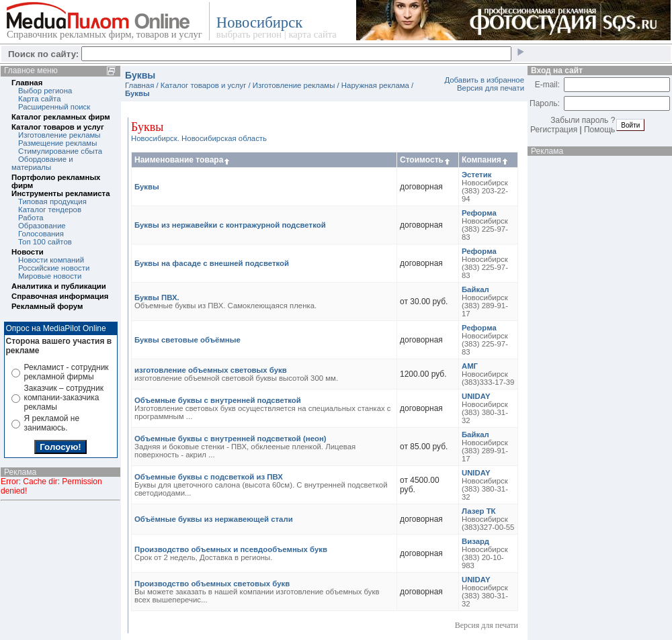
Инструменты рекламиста (60, 193)
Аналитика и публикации (59, 286)
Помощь (599, 130)
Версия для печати (491, 88)
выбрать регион (249, 34)
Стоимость (426, 160)
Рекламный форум (47, 306)
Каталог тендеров (50, 210)
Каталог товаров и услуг (58, 127)
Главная (27, 83)
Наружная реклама (375, 85)
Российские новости (54, 268)
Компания (486, 160)
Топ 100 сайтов (45, 242)
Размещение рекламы (57, 143)
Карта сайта (39, 99)
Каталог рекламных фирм (61, 117)
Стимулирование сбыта (60, 151)
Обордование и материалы (42, 163)
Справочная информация (60, 296)
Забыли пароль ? (583, 120)
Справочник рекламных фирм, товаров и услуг (104, 34)
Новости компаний (51, 260)
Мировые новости (50, 276)
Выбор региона (45, 91)
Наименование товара (183, 160)
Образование (42, 226)
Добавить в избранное (484, 80)
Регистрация (554, 130)
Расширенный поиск (54, 107)
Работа (31, 218)
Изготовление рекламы (59, 135)
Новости (28, 252)
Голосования (41, 234)
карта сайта (312, 34)
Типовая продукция (52, 201)
